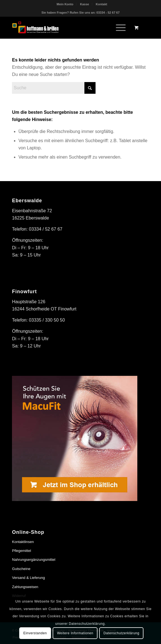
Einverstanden (35, 633)
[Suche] (54, 88)
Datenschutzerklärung (121, 633)
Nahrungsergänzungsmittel (34, 560)
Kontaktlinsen (23, 542)
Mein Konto (65, 4)
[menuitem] (65, 4)
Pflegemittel (21, 551)
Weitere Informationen (75, 633)
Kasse (84, 4)
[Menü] (118, 28)
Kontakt (102, 4)
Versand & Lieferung (28, 578)
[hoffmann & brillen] (67, 28)
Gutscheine (21, 569)
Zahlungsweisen (25, 587)
